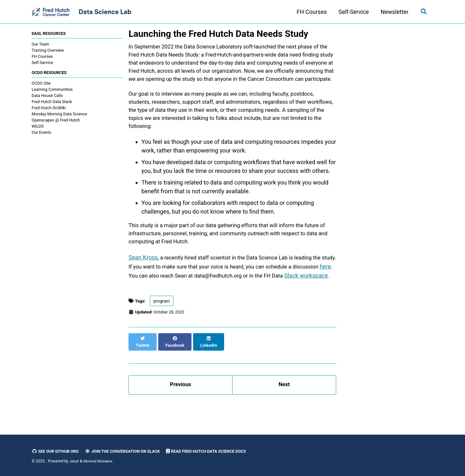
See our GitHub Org (57, 451)
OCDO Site (41, 84)
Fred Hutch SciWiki (49, 109)
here (164, 294)
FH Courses (310, 12)
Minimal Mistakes (100, 461)
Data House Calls (47, 96)
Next (284, 407)
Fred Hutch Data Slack (52, 103)
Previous (181, 407)
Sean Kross (143, 276)
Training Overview (48, 51)
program (162, 329)
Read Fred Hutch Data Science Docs (219, 451)
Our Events (41, 133)
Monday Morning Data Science (59, 115)
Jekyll (75, 461)
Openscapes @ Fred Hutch (56, 121)
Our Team (40, 44)
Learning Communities (52, 90)
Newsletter (392, 12)
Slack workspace (164, 303)
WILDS (38, 127)
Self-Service (351, 12)
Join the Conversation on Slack (129, 451)
